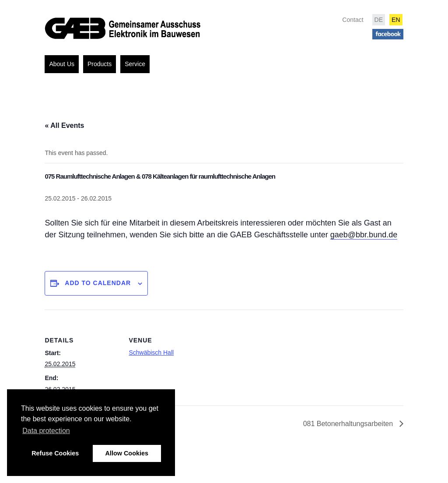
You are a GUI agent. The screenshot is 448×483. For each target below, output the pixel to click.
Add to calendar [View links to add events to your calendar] (98, 283)
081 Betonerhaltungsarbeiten (349, 424)
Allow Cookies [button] (127, 453)
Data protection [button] (46, 431)
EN (396, 20)
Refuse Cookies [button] (55, 453)
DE (379, 20)
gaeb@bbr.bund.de (364, 235)
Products (100, 64)
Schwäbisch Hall (151, 353)
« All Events (64, 125)
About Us (62, 64)
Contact (353, 20)
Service (135, 64)
